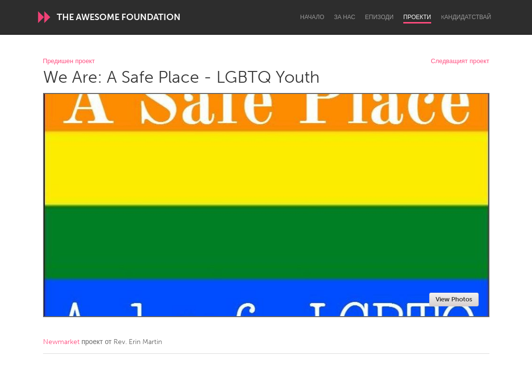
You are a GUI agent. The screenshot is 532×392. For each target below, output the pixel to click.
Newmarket (61, 342)
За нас (345, 17)
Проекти (417, 17)
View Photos (454, 299)
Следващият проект (460, 61)
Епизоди (379, 17)
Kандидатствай (466, 17)
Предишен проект (69, 61)
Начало (312, 17)
